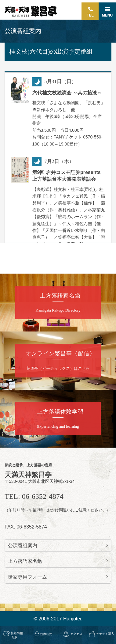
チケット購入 (102, 634)
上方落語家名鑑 (58, 561)
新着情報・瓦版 (14, 635)
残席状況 (43, 634)
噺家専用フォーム (58, 577)
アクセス (73, 634)
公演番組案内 (58, 545)
